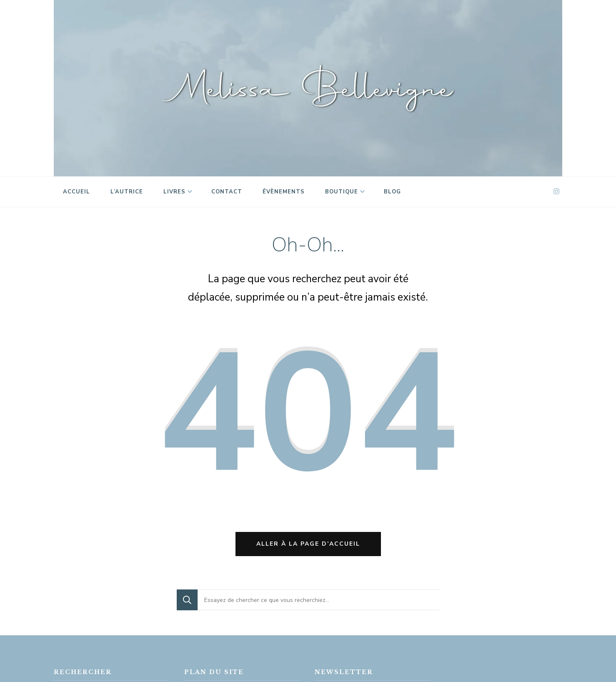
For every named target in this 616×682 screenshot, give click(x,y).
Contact (227, 192)
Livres (174, 192)
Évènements (284, 192)
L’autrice (127, 192)
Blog (392, 192)
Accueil (76, 192)
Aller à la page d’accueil (308, 544)
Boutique (342, 192)
